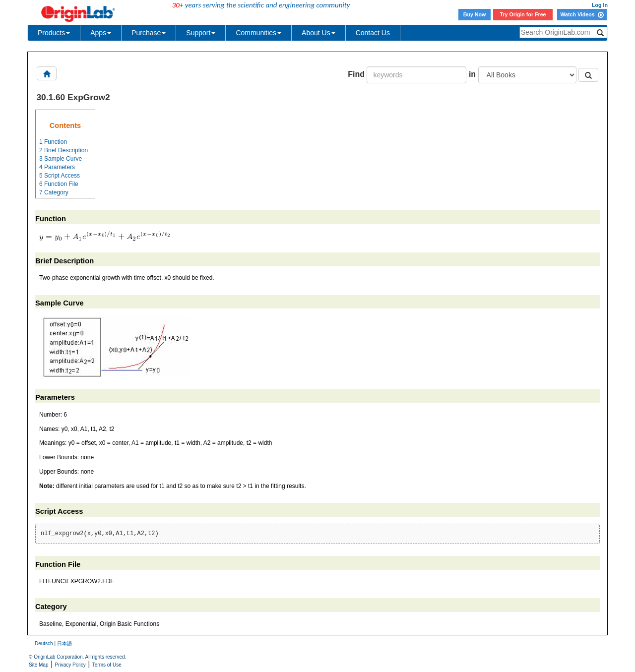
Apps (101, 33)
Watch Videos (582, 14)
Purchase (149, 33)
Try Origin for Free (523, 14)
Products (54, 33)
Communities (258, 33)
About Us (318, 33)
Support (201, 33)
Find (356, 74)
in (472, 74)
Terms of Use (107, 665)
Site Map (38, 665)
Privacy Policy (70, 665)
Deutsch (44, 643)
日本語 (64, 643)
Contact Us (373, 33)
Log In (600, 5)
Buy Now (475, 14)
